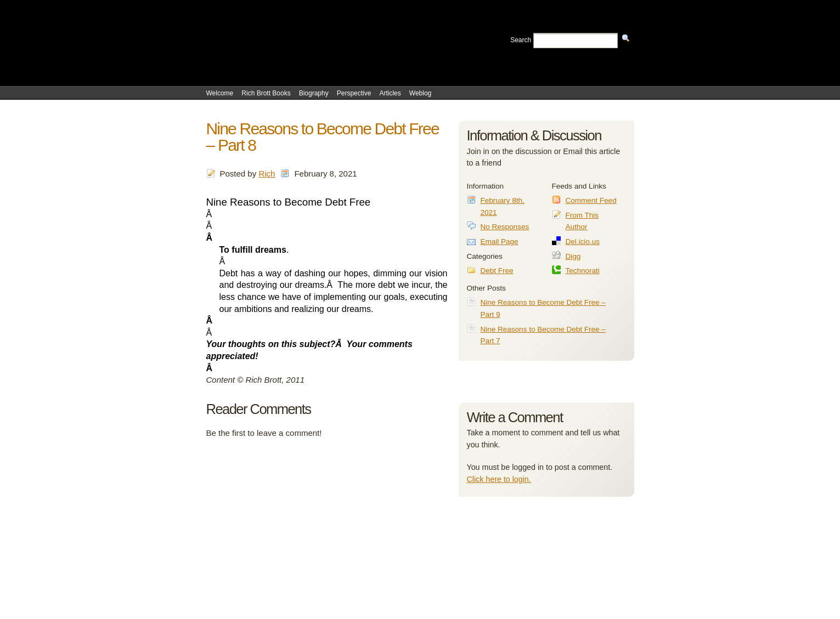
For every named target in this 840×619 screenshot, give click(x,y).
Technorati (583, 271)
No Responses (505, 227)
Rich (267, 174)
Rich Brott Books (266, 93)
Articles (390, 93)
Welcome (220, 93)
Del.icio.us (583, 242)
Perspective (354, 93)
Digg (573, 256)
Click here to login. (499, 479)
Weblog (420, 93)
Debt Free (497, 271)
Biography (314, 93)
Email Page (500, 242)
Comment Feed (591, 200)
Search (521, 40)
